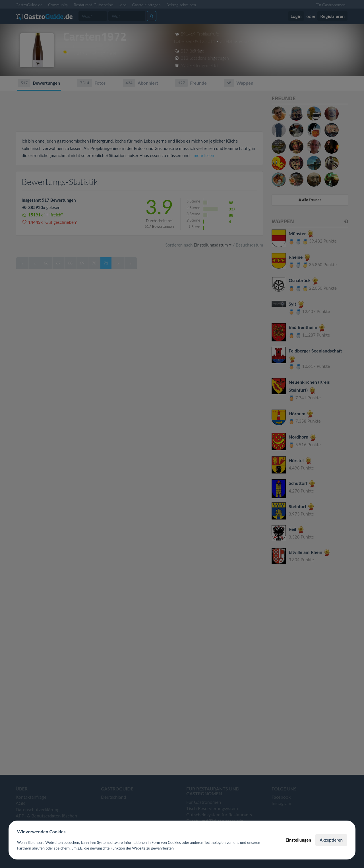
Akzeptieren (331, 840)
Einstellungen (298, 840)
